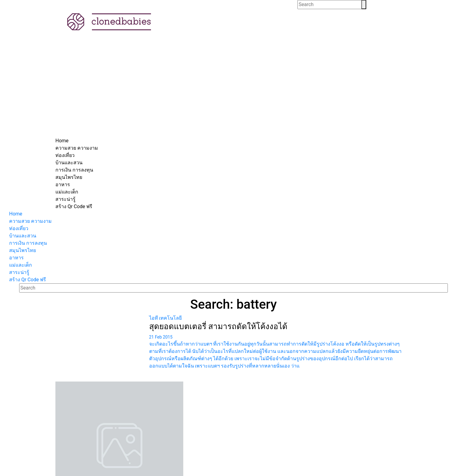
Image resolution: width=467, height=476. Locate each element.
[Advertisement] (233, 91)
